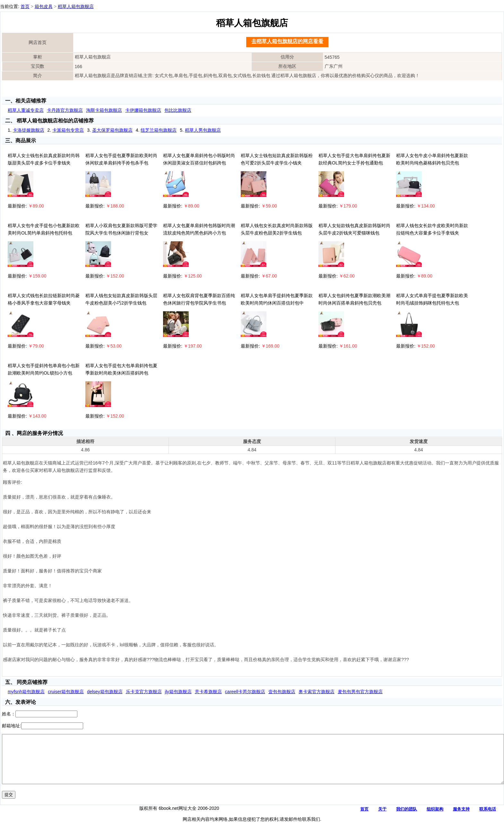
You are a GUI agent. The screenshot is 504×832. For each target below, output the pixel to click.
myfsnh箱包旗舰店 (26, 692)
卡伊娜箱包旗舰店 (143, 110)
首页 (25, 6)
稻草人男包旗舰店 (203, 130)
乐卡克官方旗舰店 (144, 692)
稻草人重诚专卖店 (26, 110)
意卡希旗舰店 (208, 692)
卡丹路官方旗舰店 (65, 110)
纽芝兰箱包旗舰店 (159, 130)
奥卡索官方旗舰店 (317, 692)
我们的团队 (407, 819)
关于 (382, 819)
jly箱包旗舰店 (178, 692)
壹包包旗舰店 (282, 692)
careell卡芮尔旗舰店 (245, 692)
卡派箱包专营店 (68, 130)
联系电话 (488, 819)
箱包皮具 (44, 6)
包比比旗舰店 (178, 110)
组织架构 (435, 819)
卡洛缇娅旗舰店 (29, 130)
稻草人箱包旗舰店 (76, 6)
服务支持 (461, 819)
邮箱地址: (12, 726)
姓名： (9, 714)
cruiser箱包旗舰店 (66, 692)
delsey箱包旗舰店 (105, 692)
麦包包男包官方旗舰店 (360, 692)
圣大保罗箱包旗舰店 (112, 130)
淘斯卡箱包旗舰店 (104, 110)
